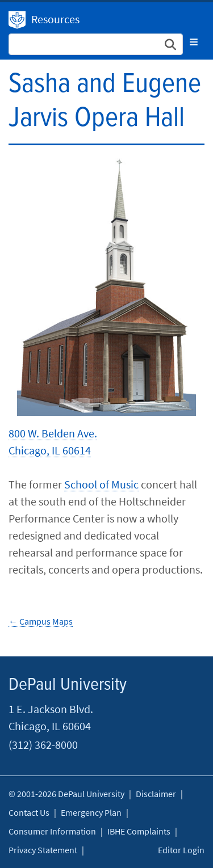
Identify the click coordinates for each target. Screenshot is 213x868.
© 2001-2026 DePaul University (66, 794)
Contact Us (29, 812)
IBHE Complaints (139, 831)
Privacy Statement (43, 850)
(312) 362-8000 (43, 745)
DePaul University (17, 20)
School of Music (101, 484)
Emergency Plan (91, 812)
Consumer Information (52, 831)
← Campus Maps (41, 621)
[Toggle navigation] (194, 42)
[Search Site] (96, 44)
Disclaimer (156, 794)
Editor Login (181, 850)
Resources (55, 19)
